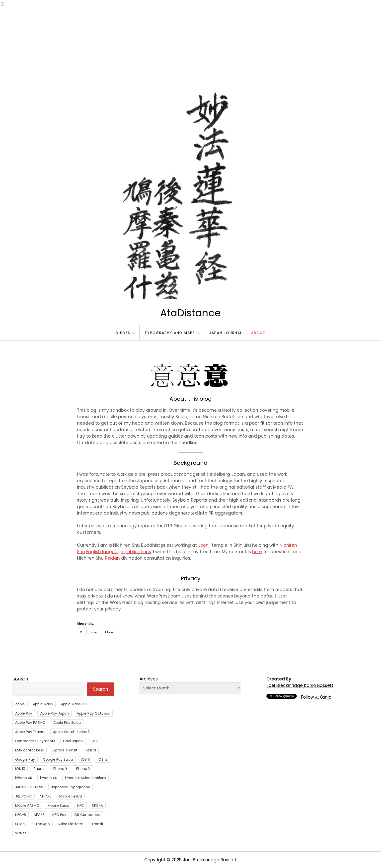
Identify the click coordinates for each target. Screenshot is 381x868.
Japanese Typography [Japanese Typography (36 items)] (71, 787)
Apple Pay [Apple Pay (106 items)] (24, 713)
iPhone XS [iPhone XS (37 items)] (49, 778)
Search (20, 679)
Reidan (112, 558)
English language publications (119, 552)
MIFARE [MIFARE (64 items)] (46, 796)
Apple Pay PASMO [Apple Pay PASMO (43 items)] (30, 723)
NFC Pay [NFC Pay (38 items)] (59, 815)
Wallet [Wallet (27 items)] (21, 833)
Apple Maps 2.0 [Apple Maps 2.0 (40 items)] (74, 704)
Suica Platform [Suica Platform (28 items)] (71, 824)
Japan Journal (226, 333)
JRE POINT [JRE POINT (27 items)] (24, 796)
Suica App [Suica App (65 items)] (41, 824)
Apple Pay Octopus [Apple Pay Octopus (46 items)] (93, 713)
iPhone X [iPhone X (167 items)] (83, 769)
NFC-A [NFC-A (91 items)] (97, 805)
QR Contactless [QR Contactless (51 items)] (88, 815)
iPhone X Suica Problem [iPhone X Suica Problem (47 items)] (85, 778)
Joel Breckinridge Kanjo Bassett (300, 685)
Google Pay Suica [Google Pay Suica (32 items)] (58, 759)
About (258, 333)
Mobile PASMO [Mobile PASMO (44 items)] (27, 805)
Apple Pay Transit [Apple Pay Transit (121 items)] (30, 732)
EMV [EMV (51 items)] (94, 741)
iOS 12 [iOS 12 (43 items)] (103, 759)
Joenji (204, 545)
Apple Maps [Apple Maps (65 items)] (43, 704)
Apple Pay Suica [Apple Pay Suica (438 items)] (67, 723)
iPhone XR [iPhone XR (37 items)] (24, 778)
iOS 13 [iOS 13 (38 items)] (20, 769)
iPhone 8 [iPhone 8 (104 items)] (60, 769)
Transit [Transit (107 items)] (97, 824)
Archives (149, 679)
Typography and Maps (172, 333)
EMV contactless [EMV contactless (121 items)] (30, 750)
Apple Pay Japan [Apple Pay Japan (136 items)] (54, 713)
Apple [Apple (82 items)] (20, 704)
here (257, 552)
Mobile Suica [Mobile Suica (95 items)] (58, 805)
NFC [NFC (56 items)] (81, 805)
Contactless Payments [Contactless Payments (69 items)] (35, 741)
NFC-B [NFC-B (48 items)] (21, 815)
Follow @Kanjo (316, 697)
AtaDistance (190, 313)
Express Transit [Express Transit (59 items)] (65, 750)
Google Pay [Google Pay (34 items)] (25, 759)
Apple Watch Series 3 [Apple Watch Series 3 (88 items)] (71, 732)
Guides (125, 333)
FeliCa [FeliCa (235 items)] (91, 750)
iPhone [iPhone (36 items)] (39, 769)
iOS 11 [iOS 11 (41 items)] (85, 759)
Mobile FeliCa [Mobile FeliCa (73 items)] (71, 796)
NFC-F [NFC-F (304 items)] (39, 815)
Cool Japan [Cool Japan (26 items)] (73, 741)
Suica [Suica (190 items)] (20, 824)
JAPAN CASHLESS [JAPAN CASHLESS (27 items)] (29, 787)
